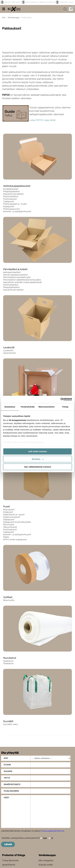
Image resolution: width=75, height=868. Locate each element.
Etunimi (7, 765)
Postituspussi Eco (12, 209)
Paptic (6, 537)
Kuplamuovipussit (12, 517)
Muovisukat (9, 524)
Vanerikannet (9, 353)
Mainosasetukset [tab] (46, 407)
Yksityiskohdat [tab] (27, 407)
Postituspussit (10, 199)
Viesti (6, 798)
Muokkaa (38, 459)
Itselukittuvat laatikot (13, 194)
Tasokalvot (8, 661)
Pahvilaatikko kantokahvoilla (17, 277)
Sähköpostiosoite (12, 784)
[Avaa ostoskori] (71, 9)
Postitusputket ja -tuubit (15, 204)
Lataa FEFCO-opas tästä (42, 120)
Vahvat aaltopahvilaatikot (15, 275)
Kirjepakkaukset (11, 189)
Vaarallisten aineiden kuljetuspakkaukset (23, 282)
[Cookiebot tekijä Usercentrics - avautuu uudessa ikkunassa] (61, 399)
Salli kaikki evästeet (38, 451)
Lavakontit (8, 350)
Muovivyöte (9, 600)
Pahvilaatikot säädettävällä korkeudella (22, 280)
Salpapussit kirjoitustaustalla (17, 522)
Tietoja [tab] (65, 407)
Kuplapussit (9, 206)
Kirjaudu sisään (46, 865)
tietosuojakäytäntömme (53, 831)
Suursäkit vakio (10, 724)
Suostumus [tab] (10, 407)
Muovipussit (9, 510)
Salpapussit (9, 519)
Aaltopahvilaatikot (12, 272)
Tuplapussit (9, 201)
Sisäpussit (8, 512)
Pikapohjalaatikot (11, 191)
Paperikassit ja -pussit (14, 515)
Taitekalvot (8, 663)
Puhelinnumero (11, 791)
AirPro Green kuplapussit (15, 539)
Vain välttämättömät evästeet (37, 467)
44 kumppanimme (18, 420)
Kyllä (43, 838)
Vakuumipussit (10, 527)
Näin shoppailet (46, 860)
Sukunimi (8, 771)
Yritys (7, 778)
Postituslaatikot (11, 196)
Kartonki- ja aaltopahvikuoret (17, 211)
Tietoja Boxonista (10, 860)
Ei (51, 838)
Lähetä (8, 844)
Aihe (6, 758)
